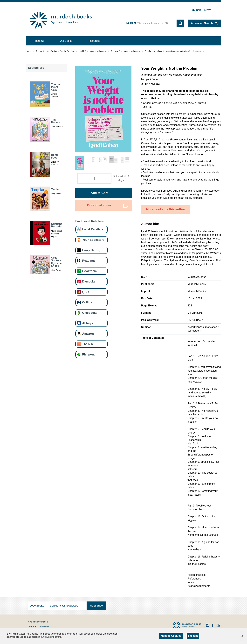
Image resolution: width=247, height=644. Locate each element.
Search (131, 23)
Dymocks (89, 281)
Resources (94, 41)
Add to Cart (99, 193)
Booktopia (89, 271)
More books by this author (166, 209)
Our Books (66, 41)
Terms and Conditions (39, 626)
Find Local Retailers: (90, 221)
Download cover (99, 205)
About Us (39, 41)
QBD (86, 292)
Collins (87, 302)
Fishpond (89, 354)
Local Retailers (93, 229)
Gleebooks (90, 313)
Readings (89, 261)
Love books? (38, 606)
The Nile (88, 344)
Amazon (88, 334)
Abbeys (88, 323)
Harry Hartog (91, 250)
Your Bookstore (93, 240)
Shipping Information (38, 622)
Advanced (202, 23)
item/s (201, 10)
